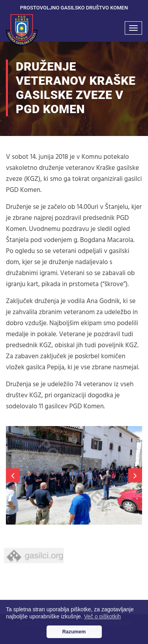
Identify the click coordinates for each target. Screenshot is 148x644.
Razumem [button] (74, 632)
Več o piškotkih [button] (102, 616)
